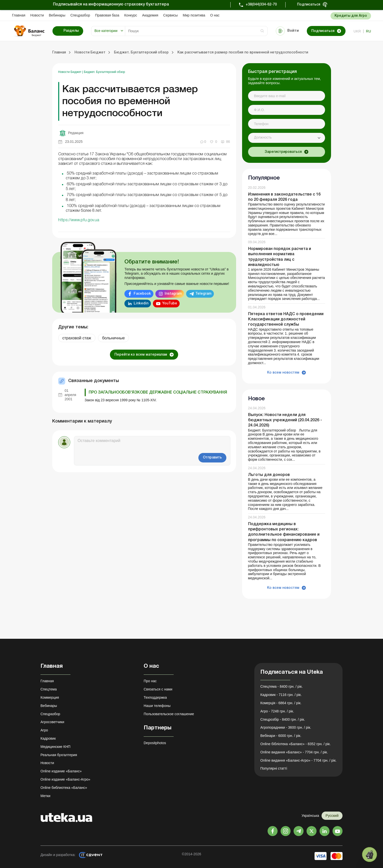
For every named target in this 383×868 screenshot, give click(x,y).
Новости (37, 15)
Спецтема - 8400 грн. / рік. (282, 686)
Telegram (203, 294)
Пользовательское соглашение (169, 714)
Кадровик (48, 738)
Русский (332, 816)
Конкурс (131, 15)
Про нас (150, 681)
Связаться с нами (158, 689)
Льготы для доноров (269, 475)
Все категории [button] (106, 31)
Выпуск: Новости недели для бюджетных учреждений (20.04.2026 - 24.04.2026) (285, 420)
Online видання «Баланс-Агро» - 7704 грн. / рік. (298, 760)
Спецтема (49, 689)
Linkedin (141, 304)
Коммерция (50, 697)
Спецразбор (80, 15)
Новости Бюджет (70, 72)
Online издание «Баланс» (61, 771)
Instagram (173, 294)
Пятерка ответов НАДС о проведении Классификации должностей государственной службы (286, 319)
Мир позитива (194, 15)
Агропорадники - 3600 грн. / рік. (286, 727)
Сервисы (170, 15)
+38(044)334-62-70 (261, 5)
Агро (44, 730)
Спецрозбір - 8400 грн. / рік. (283, 719)
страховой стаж (77, 338)
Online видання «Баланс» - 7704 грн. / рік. (294, 752)
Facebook (142, 294)
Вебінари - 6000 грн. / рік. (281, 736)
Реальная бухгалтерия (59, 755)
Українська (310, 816)
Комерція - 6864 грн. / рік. (281, 703)
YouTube (170, 304)
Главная (19, 15)
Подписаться (309, 5)
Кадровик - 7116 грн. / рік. (281, 695)
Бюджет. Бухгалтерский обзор (105, 72)
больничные (114, 338)
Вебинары (57, 15)
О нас (215, 15)
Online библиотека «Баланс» (64, 788)
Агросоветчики (52, 722)
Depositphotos (155, 743)
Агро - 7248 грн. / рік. (277, 711)
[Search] (196, 31)
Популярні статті (274, 768)
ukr (357, 31)
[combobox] (287, 138)
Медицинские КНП (55, 747)
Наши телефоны (157, 706)
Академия (150, 15)
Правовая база (107, 15)
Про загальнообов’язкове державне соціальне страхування (158, 393)
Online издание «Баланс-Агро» (65, 779)
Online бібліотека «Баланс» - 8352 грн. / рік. (296, 744)
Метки (45, 796)
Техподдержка (155, 697)
